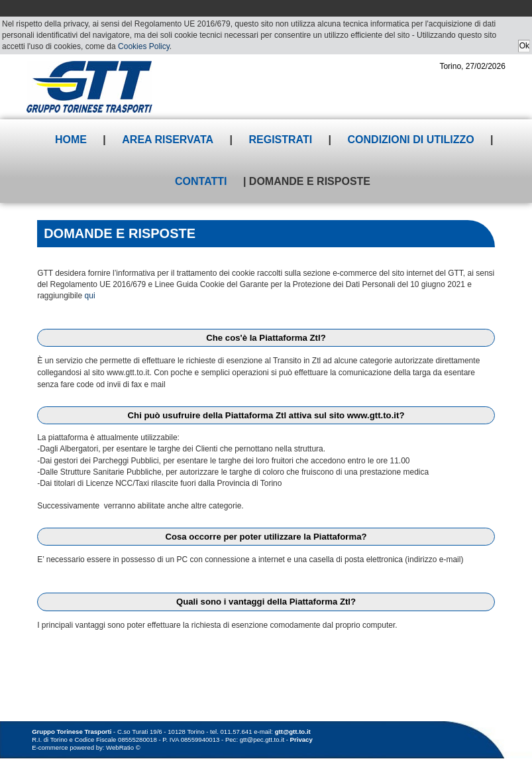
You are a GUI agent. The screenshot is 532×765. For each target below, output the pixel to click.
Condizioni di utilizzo (411, 140)
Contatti (201, 181)
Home (71, 140)
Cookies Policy (144, 46)
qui (90, 296)
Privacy (301, 739)
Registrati (280, 140)
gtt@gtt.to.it (293, 732)
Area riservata (168, 140)
